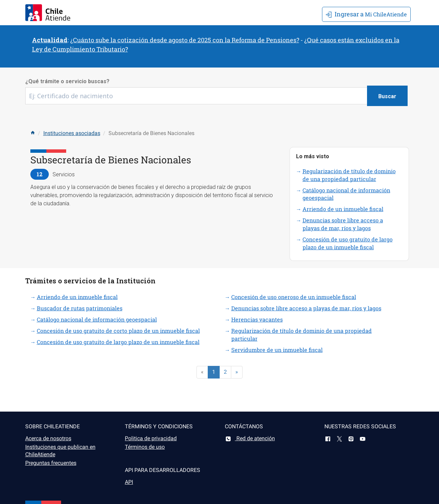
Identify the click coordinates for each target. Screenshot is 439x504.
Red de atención (250, 438)
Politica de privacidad (151, 438)
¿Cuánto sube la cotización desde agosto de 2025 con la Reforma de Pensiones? (185, 40)
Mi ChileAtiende (366, 14)
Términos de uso (145, 447)
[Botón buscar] (387, 96)
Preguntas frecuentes (51, 463)
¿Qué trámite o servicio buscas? (67, 81)
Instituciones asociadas (72, 133)
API (129, 482)
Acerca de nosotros (48, 438)
